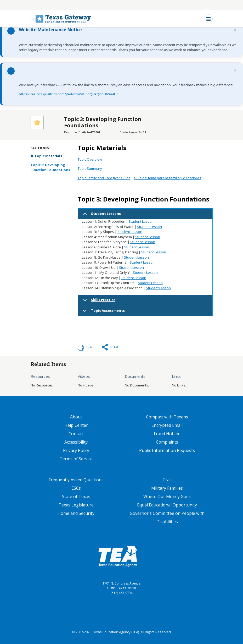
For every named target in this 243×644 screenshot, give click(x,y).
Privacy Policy (76, 450)
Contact (76, 434)
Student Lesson (142, 221)
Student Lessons (101, 215)
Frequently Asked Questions (76, 480)
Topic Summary (90, 168)
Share (114, 347)
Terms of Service (76, 459)
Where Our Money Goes (167, 496)
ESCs (76, 488)
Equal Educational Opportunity (167, 505)
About (76, 417)
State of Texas (76, 496)
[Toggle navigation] (209, 19)
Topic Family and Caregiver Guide (104, 178)
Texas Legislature (76, 505)
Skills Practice (98, 301)
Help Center (76, 425)
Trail (167, 480)
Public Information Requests (167, 450)
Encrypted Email (167, 425)
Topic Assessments (103, 312)
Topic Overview (90, 159)
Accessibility (76, 442)
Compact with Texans (167, 417)
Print (90, 347)
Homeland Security (76, 513)
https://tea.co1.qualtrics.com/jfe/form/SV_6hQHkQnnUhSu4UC (69, 94)
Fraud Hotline (167, 434)
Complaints (167, 442)
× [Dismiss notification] (235, 30)
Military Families (167, 488)
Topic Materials (48, 156)
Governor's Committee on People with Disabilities (167, 517)
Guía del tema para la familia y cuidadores (168, 178)
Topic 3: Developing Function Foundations (50, 167)
